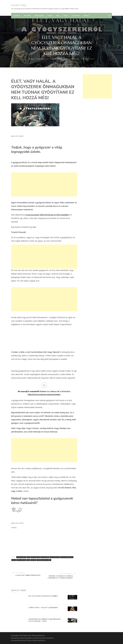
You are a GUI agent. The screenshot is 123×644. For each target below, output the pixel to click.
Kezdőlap (17, 16)
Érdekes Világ (19, 5)
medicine (33, 560)
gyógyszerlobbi (55, 557)
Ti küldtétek (76, 16)
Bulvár (50, 16)
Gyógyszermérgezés (67, 557)
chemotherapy (21, 557)
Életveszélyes (35, 557)
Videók (65, 16)
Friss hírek (27, 16)
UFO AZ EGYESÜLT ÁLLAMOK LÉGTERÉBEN (43, 596)
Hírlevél (86, 16)
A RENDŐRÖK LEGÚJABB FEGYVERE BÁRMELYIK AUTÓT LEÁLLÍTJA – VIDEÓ (44, 620)
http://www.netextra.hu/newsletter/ (44, 394)
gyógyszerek (45, 557)
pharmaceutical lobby (44, 560)
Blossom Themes (34, 638)
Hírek (58, 16)
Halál (14, 560)
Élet (28, 557)
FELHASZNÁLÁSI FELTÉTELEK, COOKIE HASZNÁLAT (28, 641)
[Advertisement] (44, 184)
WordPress (50, 638)
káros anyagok (21, 560)
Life (28, 560)
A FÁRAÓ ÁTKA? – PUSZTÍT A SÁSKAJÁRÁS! (43, 608)
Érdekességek (39, 16)
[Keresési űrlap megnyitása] (109, 16)
